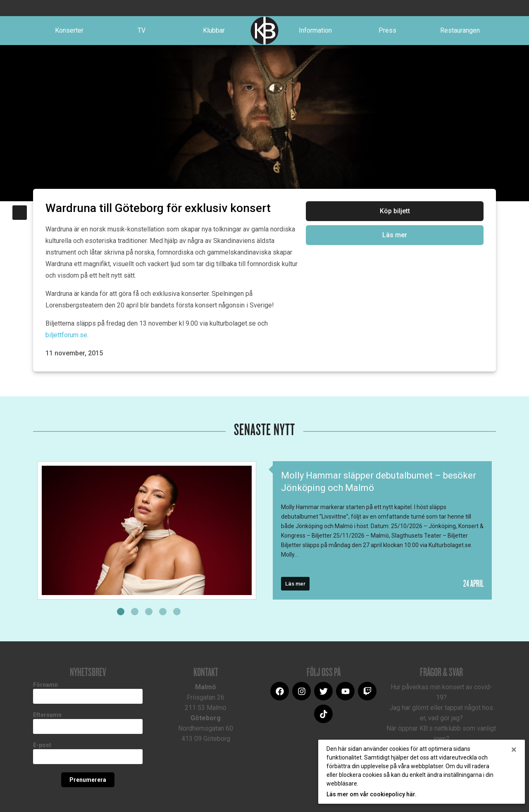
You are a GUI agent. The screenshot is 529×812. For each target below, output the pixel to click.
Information (315, 30)
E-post (42, 745)
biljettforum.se (66, 335)
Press (387, 30)
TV (142, 30)
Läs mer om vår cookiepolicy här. (372, 794)
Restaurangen (460, 30)
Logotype (264, 31)
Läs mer (395, 235)
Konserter (69, 30)
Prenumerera (88, 780)
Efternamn (47, 715)
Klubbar (214, 30)
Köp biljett (395, 211)
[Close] (514, 750)
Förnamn (45, 685)
